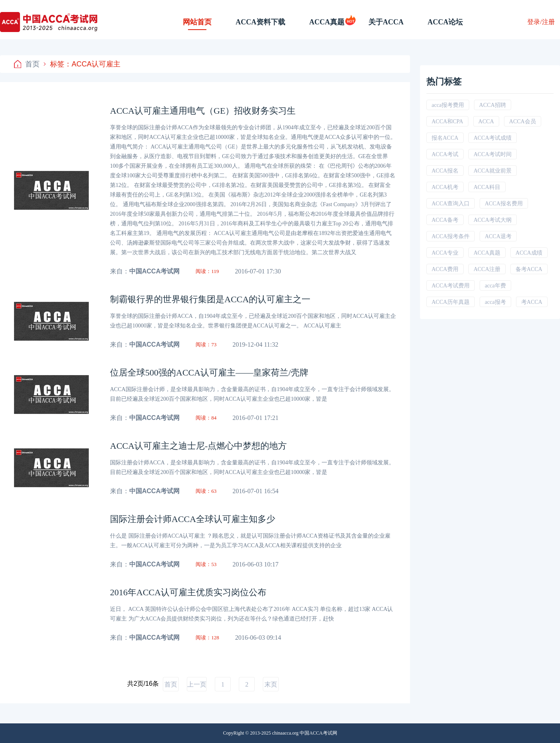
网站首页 (197, 22)
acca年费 (495, 286)
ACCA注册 (487, 269)
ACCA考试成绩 (493, 138)
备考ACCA (529, 269)
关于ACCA (386, 22)
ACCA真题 (327, 22)
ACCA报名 (445, 171)
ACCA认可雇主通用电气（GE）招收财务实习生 (203, 111)
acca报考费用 (448, 105)
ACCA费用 (445, 269)
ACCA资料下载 (260, 22)
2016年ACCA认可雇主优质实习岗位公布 (188, 592)
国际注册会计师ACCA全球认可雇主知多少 (193, 519)
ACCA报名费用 (504, 204)
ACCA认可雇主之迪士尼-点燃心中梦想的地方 (198, 446)
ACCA (486, 121)
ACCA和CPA (447, 121)
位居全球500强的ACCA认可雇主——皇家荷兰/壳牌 (209, 373)
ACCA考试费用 (451, 286)
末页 (271, 684)
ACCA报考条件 (451, 236)
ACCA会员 (523, 121)
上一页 (197, 684)
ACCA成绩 (529, 253)
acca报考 (495, 302)
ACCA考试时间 (493, 154)
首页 (27, 64)
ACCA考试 (445, 154)
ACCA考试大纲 (493, 220)
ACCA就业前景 (493, 171)
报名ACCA (445, 138)
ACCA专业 (445, 253)
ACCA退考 (498, 236)
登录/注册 (541, 22)
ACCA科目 (487, 187)
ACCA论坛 (445, 22)
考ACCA (532, 302)
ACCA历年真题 (451, 302)
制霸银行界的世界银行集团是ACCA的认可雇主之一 (210, 299)
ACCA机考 (445, 187)
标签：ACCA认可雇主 (82, 64)
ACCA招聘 (493, 105)
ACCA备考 (445, 220)
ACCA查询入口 (451, 204)
